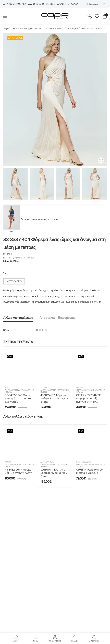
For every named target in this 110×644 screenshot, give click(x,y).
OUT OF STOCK (15, 38)
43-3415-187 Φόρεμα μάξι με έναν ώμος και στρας (54, 399)
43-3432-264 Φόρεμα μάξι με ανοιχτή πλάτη (18, 471)
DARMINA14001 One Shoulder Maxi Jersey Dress (54, 473)
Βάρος (7, 330)
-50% (81, 431)
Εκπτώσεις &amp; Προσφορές (27, 29)
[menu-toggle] (5, 16)
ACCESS (44, 388)
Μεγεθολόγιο (14, 281)
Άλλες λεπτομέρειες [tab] (18, 318)
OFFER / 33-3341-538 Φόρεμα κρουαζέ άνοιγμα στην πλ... (89, 399)
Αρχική (7, 29)
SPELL (7, 388)
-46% (10, 431)
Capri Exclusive (83, 462)
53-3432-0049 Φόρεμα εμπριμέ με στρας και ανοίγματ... (19, 399)
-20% (10, 356)
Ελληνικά (92, 4)
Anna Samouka (47, 462)
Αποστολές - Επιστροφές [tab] (57, 318)
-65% (81, 356)
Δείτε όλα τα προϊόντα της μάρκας (40, 219)
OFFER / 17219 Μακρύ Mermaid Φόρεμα (89, 471)
